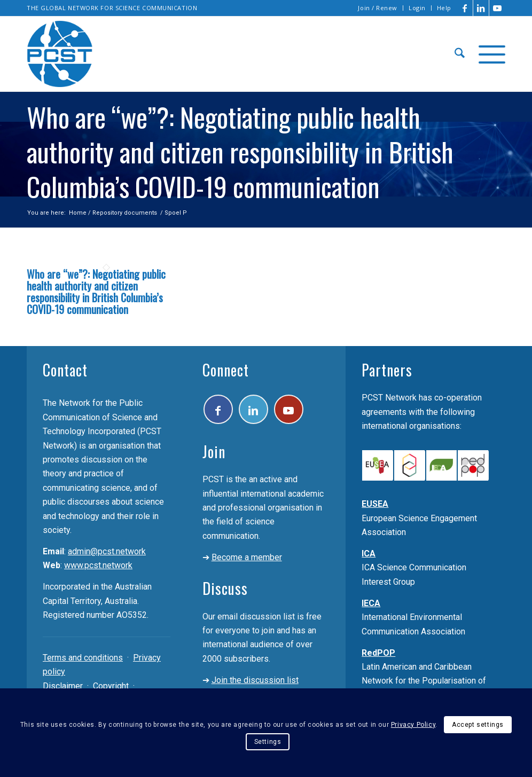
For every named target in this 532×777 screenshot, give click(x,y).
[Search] (460, 54)
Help (444, 8)
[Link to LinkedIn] (481, 8)
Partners (387, 370)
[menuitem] (378, 8)
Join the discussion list (255, 680)
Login (417, 8)
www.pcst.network (98, 565)
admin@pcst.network (107, 551)
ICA (369, 554)
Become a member (247, 557)
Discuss (225, 588)
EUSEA (375, 504)
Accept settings (478, 725)
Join (214, 452)
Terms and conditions (83, 658)
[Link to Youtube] (497, 8)
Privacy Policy (413, 725)
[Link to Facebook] (465, 8)
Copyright (111, 686)
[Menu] (488, 54)
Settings (268, 742)
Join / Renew (378, 8)
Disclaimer (63, 686)
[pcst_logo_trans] (60, 54)
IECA (371, 603)
